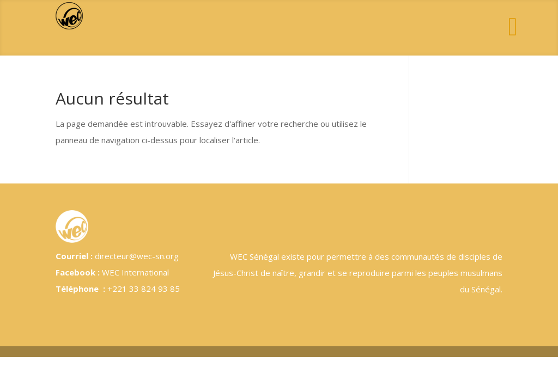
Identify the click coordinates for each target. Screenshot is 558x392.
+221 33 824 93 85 (144, 289)
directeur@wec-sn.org (137, 256)
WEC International (135, 272)
